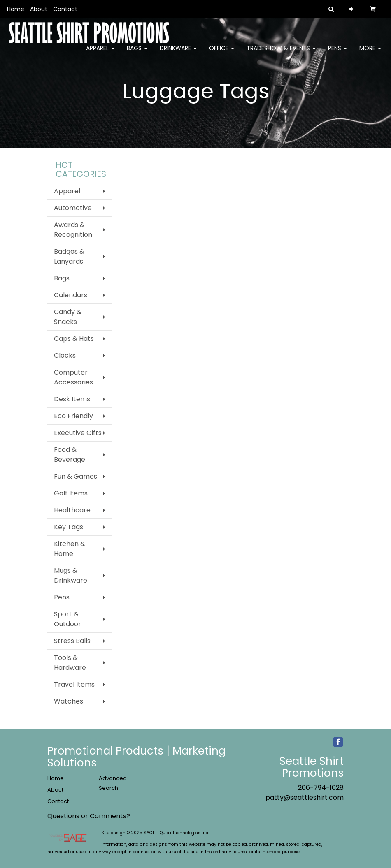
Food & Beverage (70, 455)
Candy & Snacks (68, 317)
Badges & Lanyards (69, 256)
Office (222, 53)
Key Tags (69, 527)
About (39, 9)
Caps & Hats (74, 339)
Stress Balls (72, 641)
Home (16, 9)
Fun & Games (76, 476)
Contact (65, 9)
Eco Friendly (73, 416)
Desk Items (72, 399)
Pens (337, 53)
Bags (137, 53)
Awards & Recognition (73, 230)
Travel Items (74, 684)
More (370, 53)
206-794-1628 (321, 788)
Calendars (71, 295)
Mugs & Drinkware (71, 575)
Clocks (65, 355)
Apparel (100, 53)
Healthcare (72, 510)
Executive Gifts (78, 433)
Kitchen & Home (70, 549)
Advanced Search (113, 783)
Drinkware (178, 53)
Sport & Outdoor (67, 619)
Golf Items (71, 493)
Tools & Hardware (70, 663)
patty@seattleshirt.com (305, 797)
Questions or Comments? (89, 816)
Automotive (73, 208)
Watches (69, 701)
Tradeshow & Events (281, 53)
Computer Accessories (73, 377)
